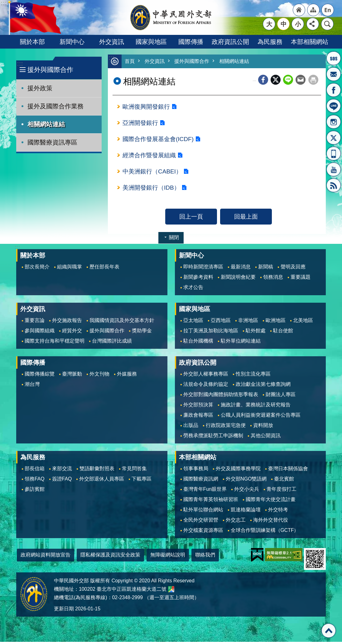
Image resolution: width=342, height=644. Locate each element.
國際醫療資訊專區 (52, 142)
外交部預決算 (198, 407)
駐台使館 (283, 333)
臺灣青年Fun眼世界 (205, 491)
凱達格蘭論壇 (246, 512)
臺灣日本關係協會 (288, 471)
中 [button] (284, 24)
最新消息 (241, 269)
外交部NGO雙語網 (246, 481)
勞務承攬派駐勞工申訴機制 (213, 438)
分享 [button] (313, 24)
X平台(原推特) (334, 138)
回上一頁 (191, 219)
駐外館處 (256, 333)
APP (334, 154)
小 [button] (298, 24)
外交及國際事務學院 (238, 471)
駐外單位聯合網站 (203, 512)
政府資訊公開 (230, 42)
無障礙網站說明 (168, 557)
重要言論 (35, 322)
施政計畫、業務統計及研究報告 (256, 407)
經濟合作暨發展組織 (149, 157)
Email (301, 80)
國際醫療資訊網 (201, 481)
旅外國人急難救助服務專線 (334, 58)
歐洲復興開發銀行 (146, 107)
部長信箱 (334, 74)
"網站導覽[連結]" (313, 10)
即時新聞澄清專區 (203, 269)
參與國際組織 (40, 333)
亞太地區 (193, 322)
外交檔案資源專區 (203, 532)
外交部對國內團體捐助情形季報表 (221, 397)
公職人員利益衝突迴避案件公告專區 (261, 417)
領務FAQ (35, 481)
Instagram (334, 122)
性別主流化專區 (253, 376)
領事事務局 (196, 471)
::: (20, 64)
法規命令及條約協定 (206, 386)
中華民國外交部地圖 (171, 591)
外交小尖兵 (247, 491)
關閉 (174, 240)
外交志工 (236, 522)
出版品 (191, 427)
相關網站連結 (46, 124)
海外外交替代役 (271, 522)
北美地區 (303, 322)
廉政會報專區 (198, 417)
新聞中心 (72, 42)
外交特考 (278, 512)
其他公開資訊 (266, 438)
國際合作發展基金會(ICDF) (158, 140)
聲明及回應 (293, 269)
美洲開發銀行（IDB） (151, 190)
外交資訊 (112, 42)
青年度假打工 (282, 491)
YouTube (334, 169)
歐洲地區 (276, 322)
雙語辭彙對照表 (97, 471)
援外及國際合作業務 (55, 106)
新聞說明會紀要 (238, 279)
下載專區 (142, 481)
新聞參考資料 (198, 279)
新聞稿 (266, 269)
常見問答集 (134, 471)
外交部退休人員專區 (102, 481)
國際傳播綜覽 (40, 376)
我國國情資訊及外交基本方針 (122, 322)
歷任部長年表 (104, 269)
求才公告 (193, 289)
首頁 (130, 62)
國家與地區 (151, 42)
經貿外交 (72, 333)
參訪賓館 (35, 491)
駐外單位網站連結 (241, 343)
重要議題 (301, 279)
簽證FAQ (62, 481)
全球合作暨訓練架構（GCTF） (265, 532)
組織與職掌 (70, 269)
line (288, 80)
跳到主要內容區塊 (3, 3)
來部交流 (62, 471)
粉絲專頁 (334, 90)
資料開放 (263, 427)
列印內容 (313, 80)
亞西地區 (221, 322)
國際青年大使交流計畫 (271, 502)
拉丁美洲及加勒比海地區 (211, 333)
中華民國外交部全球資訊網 (171, 17)
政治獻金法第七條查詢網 (263, 386)
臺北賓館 (284, 481)
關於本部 (32, 42)
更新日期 (64, 611)
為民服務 (270, 42)
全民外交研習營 (201, 522)
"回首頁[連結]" (299, 10)
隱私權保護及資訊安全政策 (110, 557)
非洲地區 (248, 322)
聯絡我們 (205, 557)
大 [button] (269, 24)
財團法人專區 (281, 397)
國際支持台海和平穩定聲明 (55, 343)
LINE (334, 106)
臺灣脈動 (72, 376)
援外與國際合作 (50, 70)
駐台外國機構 (198, 343)
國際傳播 (191, 42)
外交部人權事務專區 (206, 376)
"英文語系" (328, 10)
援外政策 (40, 88)
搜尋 (327, 24)
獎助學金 (142, 333)
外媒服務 (127, 376)
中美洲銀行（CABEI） (152, 173)
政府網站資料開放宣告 (46, 557)
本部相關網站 (310, 42)
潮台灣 (32, 386)
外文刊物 (99, 376)
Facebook (263, 80)
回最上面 (246, 219)
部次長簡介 (37, 269)
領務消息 (273, 279)
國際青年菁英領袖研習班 (211, 502)
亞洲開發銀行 (140, 124)
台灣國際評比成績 (112, 343)
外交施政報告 (67, 322)
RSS (334, 185)
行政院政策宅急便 (226, 427)
